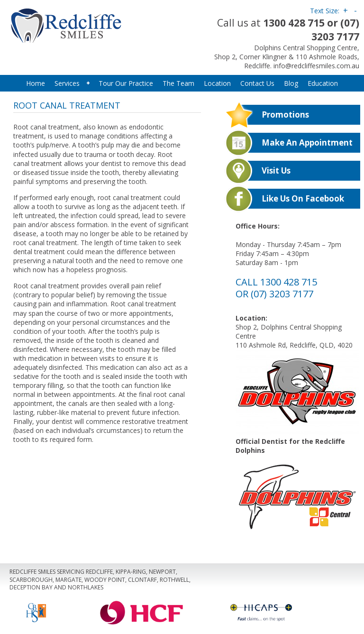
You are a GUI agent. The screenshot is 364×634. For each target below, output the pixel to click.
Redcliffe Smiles (96, 24)
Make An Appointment (307, 142)
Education (323, 83)
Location (217, 83)
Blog (291, 83)
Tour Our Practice (126, 83)
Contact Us (257, 83)
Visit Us (276, 170)
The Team (178, 83)
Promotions (285, 115)
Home (36, 83)
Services (71, 83)
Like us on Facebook (303, 198)
